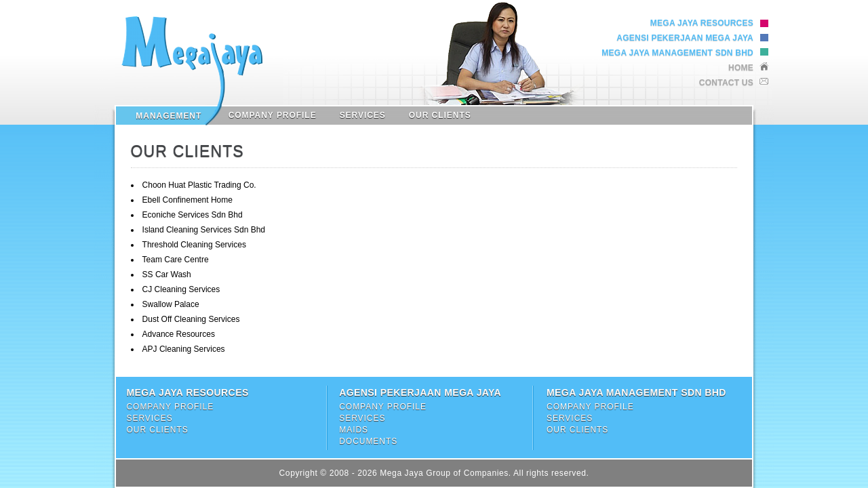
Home (741, 68)
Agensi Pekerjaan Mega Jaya (685, 38)
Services (363, 115)
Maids (354, 430)
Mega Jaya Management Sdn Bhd (677, 53)
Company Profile (273, 115)
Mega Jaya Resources (702, 23)
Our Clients (440, 115)
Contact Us (726, 83)
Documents (368, 441)
